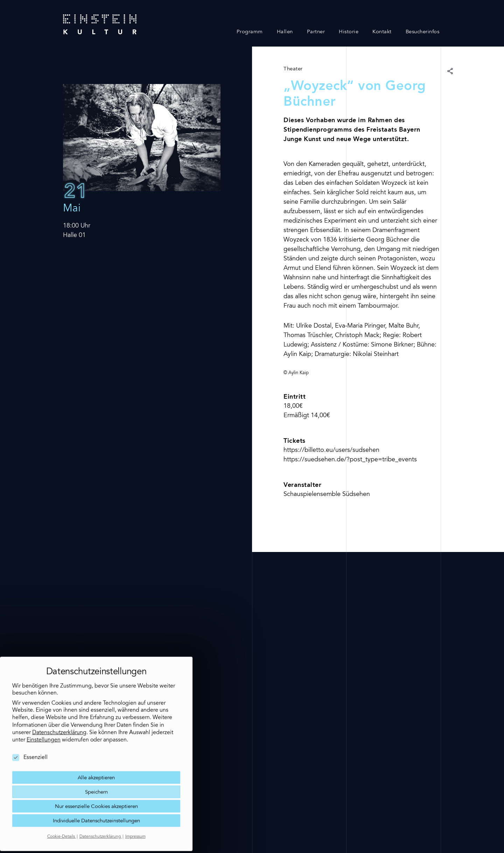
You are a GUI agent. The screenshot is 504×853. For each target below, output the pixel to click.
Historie (349, 32)
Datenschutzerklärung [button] (101, 823)
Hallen (285, 32)
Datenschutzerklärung (59, 718)
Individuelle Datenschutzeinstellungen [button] (96, 807)
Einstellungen (44, 726)
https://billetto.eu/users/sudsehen (331, 450)
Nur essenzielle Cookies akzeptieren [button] (96, 792)
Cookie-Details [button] (62, 823)
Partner (316, 32)
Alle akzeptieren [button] (96, 764)
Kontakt (382, 32)
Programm (250, 32)
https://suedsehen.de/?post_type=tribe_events (350, 460)
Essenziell (30, 743)
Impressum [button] (135, 823)
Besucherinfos (423, 32)
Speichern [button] (96, 778)
